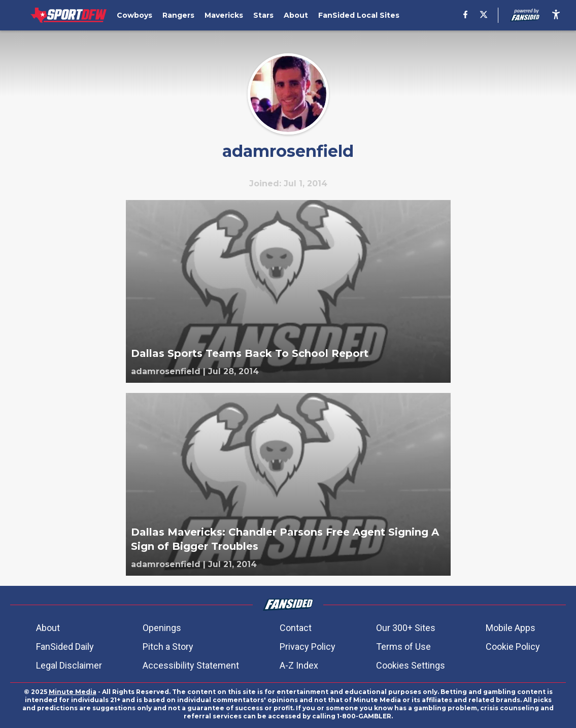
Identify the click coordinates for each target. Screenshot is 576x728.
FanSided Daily (65, 647)
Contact (296, 628)
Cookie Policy (513, 647)
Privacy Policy (308, 647)
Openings (162, 628)
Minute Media (73, 692)
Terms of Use (403, 647)
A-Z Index (299, 665)
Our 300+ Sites (406, 628)
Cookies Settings (411, 665)
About (48, 628)
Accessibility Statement (191, 665)
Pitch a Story (168, 647)
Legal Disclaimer (69, 665)
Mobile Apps (511, 628)
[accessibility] (556, 15)
